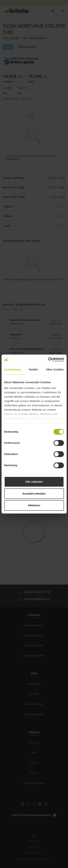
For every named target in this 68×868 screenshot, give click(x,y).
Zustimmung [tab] (12, 369)
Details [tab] (33, 369)
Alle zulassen (34, 482)
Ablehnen (34, 505)
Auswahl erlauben (34, 494)
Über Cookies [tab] (55, 369)
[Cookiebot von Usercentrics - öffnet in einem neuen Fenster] (48, 360)
